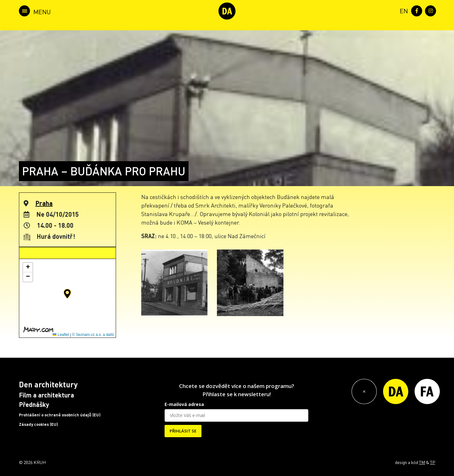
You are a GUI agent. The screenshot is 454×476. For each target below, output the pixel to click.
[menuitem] (403, 10)
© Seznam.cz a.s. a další (93, 335)
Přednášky (34, 404)
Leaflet (61, 335)
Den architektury (48, 384)
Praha (44, 203)
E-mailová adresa (184, 404)
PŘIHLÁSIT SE (183, 431)
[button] (67, 294)
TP (433, 462)
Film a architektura (47, 395)
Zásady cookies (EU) (38, 424)
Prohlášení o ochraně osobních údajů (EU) (60, 415)
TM (422, 462)
